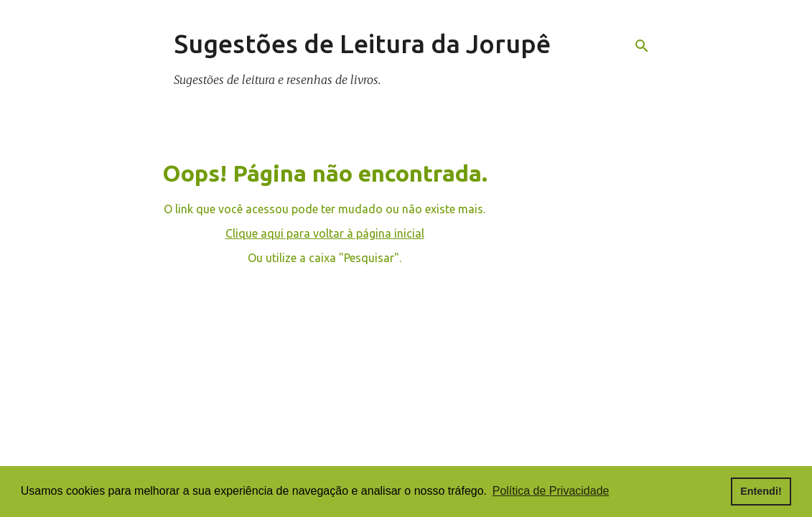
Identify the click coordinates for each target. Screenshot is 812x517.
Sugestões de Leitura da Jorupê (362, 43)
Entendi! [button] (761, 491)
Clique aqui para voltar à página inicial (325, 233)
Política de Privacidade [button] (551, 491)
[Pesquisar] (642, 46)
